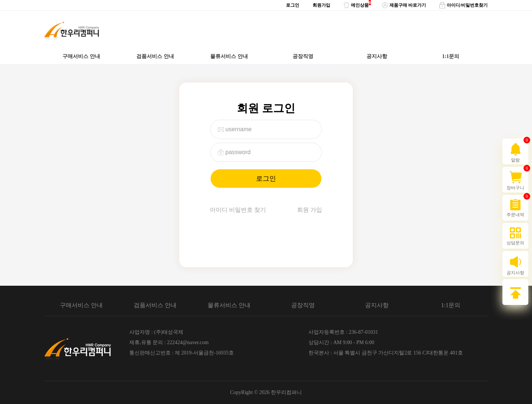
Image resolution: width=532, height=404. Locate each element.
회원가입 (321, 5)
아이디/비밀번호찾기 (463, 5)
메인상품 (356, 4)
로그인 (293, 5)
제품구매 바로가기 (404, 5)
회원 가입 (310, 210)
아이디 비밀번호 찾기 (238, 210)
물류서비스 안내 (229, 56)
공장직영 (303, 56)
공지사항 (377, 56)
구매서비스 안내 (81, 56)
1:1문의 (451, 56)
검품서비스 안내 (155, 56)
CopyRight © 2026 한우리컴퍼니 (266, 392)
